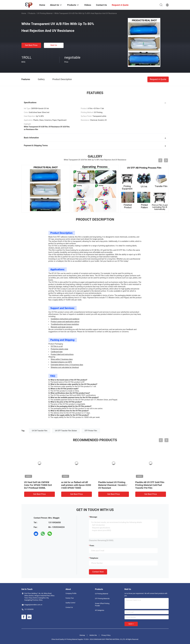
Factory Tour (70, 598)
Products (32, 13)
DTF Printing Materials (102, 599)
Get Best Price (31, 45)
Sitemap (82, 635)
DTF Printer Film (91, 431)
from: (92, 546)
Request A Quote (158, 79)
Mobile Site (93, 635)
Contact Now (98, 572)
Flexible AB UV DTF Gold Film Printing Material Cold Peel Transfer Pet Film (150, 485)
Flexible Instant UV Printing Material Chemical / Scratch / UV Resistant (113, 485)
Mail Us (54, 45)
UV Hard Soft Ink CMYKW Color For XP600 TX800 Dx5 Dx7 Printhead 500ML (38, 485)
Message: (94, 517)
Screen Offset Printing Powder (102, 605)
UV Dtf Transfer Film (40, 431)
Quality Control (70, 603)
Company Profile (71, 593)
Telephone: (94, 558)
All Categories (100, 610)
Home (24, 13)
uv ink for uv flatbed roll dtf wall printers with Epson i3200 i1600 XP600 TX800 (76, 485)
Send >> (131, 624)
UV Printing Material (45, 13)
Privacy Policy (106, 635)
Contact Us (69, 607)
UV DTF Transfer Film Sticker (66, 431)
